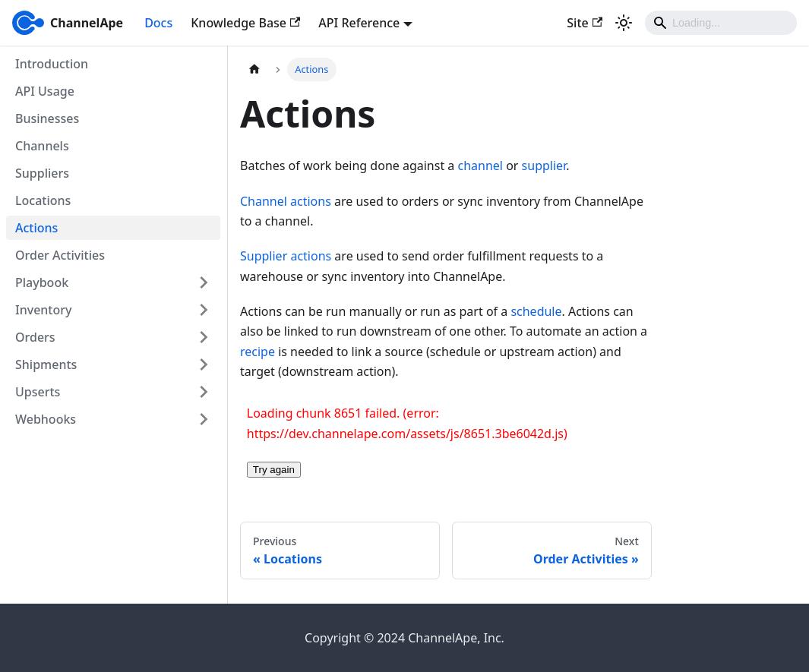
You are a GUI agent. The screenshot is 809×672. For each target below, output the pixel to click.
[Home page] (254, 69)
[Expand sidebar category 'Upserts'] (204, 392)
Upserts (38, 392)
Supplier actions (286, 256)
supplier (544, 166)
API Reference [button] (359, 23)
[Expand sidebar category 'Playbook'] (204, 282)
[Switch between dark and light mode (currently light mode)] (624, 23)
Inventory (43, 310)
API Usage (45, 91)
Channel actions (286, 201)
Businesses (47, 118)
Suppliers (42, 173)
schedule (536, 311)
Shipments (46, 364)
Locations (43, 200)
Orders (35, 337)
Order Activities (60, 255)
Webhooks (46, 419)
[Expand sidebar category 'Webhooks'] (204, 419)
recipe (258, 352)
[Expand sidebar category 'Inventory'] (204, 310)
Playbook (42, 282)
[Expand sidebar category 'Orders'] (204, 337)
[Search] (721, 23)
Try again (274, 470)
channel (480, 166)
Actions (36, 228)
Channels (42, 146)
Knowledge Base (245, 23)
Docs (158, 23)
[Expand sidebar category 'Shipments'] (204, 364)
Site (585, 23)
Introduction (52, 64)
